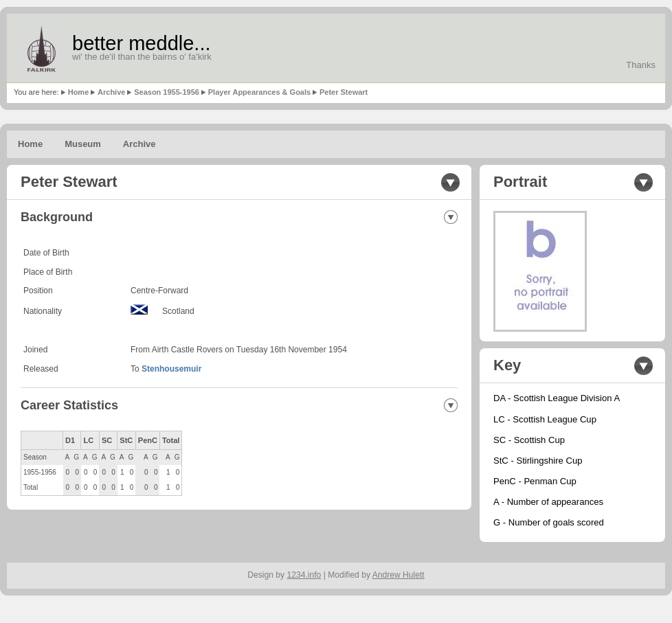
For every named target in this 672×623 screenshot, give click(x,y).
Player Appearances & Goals (259, 92)
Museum (83, 144)
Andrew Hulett (399, 575)
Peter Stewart (344, 92)
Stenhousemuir (171, 369)
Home (79, 92)
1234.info (304, 575)
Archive (111, 92)
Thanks (641, 65)
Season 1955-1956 (167, 92)
